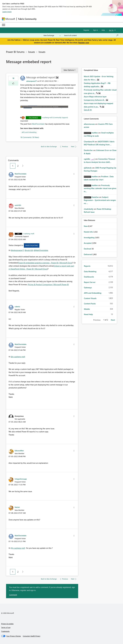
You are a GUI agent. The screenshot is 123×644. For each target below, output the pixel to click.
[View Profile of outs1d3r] (18, 205)
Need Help (88, 314)
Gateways (88, 287)
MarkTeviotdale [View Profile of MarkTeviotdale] (38, 124)
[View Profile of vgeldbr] (87, 159)
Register (86, 30)
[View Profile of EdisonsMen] (19, 451)
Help (103, 30)
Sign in (95, 30)
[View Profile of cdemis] (17, 306)
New (86, 226)
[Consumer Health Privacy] (32, 636)
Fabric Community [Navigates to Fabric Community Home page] (27, 19)
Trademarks (5, 631)
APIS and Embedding (29, 132)
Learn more (7, 12)
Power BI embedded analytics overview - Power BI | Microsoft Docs (45, 263)
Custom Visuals (90, 298)
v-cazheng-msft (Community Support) (55, 117)
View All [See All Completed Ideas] (88, 110)
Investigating (32, 245)
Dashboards (89, 277)
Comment (13, 595)
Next (113, 320)
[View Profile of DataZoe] (95, 197)
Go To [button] (111, 30)
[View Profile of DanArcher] (88, 150)
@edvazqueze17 (18, 250)
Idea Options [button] (69, 70)
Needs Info (89, 232)
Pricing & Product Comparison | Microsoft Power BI (48, 284)
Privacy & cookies (7, 624)
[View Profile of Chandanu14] (89, 142)
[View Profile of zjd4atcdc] (88, 168)
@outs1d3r (29, 250)
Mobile (87, 309)
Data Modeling (90, 271)
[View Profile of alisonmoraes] (89, 124)
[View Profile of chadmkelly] (89, 209)
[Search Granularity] (52, 35)
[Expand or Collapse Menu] (4, 25)
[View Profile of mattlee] (95, 133)
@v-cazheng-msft (18, 357)
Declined (88, 249)
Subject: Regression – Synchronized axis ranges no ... (100, 200)
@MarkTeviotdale (41, 250)
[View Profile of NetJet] (17, 507)
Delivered (33, 118)
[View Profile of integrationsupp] (21, 479)
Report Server (90, 282)
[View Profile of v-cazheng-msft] (28, 233)
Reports (87, 266)
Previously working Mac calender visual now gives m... (100, 188)
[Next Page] (22, 166)
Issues (32, 52)
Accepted (88, 243)
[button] (13, 83)
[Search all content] (91, 35)
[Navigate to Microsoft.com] (8, 19)
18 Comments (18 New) (30, 137)
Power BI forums (15, 52)
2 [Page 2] (18, 166)
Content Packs (90, 304)
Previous (97, 320)
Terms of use (6, 627)
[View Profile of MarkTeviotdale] (20, 174)
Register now (84, 43)
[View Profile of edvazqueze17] (32, 81)
